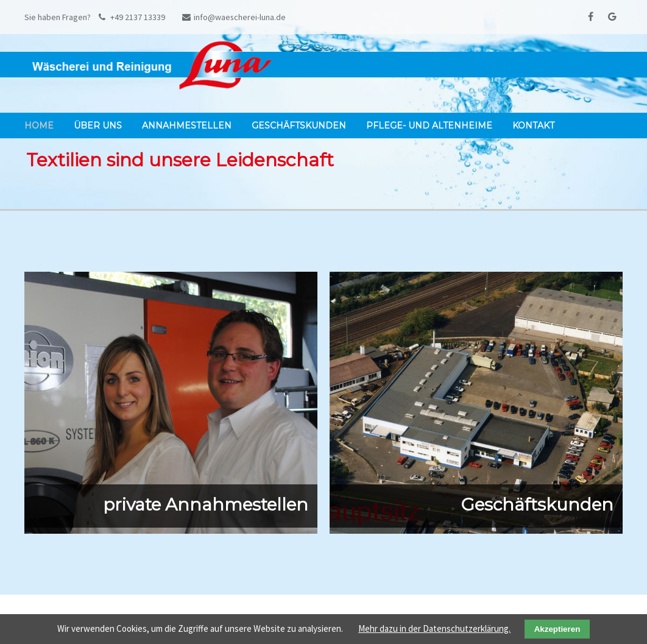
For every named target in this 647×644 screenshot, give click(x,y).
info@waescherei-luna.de (234, 17)
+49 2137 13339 (132, 17)
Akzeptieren (557, 629)
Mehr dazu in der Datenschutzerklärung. (434, 628)
